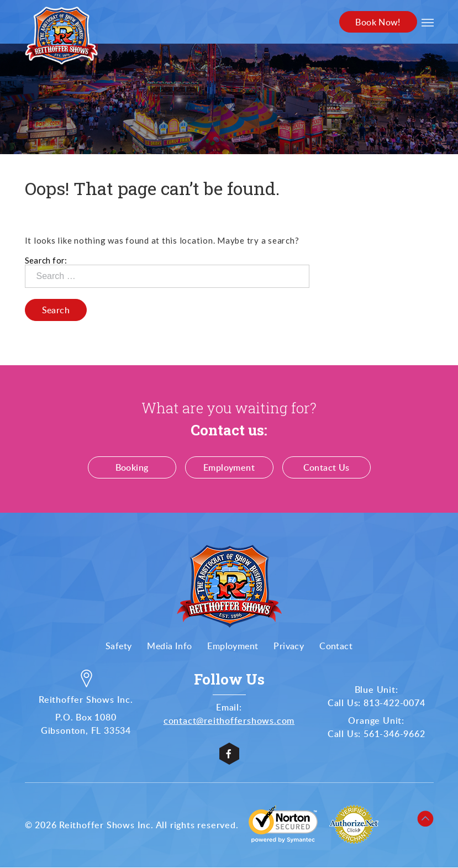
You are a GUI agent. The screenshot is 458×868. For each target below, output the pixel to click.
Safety (119, 646)
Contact (336, 646)
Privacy (289, 646)
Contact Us (327, 468)
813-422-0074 (394, 703)
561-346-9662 (394, 734)
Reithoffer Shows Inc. (106, 825)
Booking (132, 468)
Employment (229, 468)
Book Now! (377, 22)
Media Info (169, 646)
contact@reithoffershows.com (229, 721)
